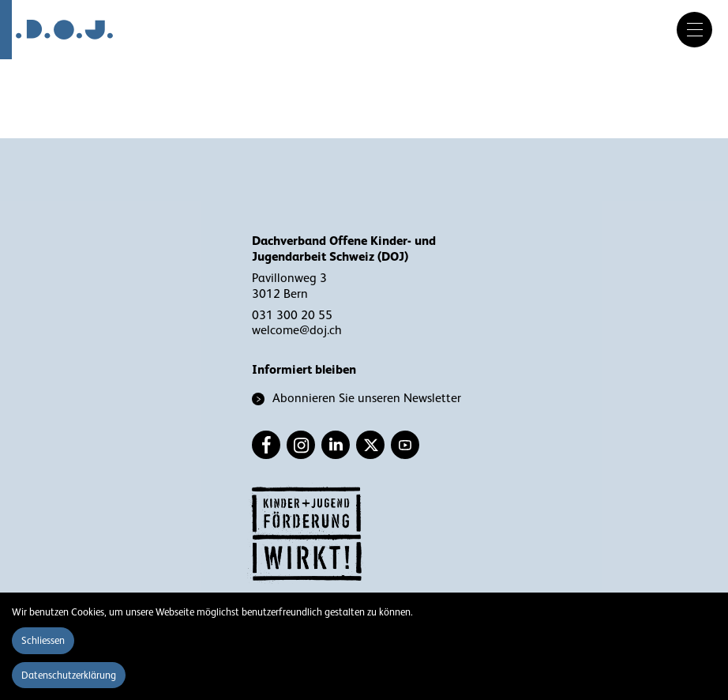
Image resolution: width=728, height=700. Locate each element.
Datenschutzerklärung (69, 675)
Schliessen (43, 640)
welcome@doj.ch (297, 330)
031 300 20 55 (292, 315)
